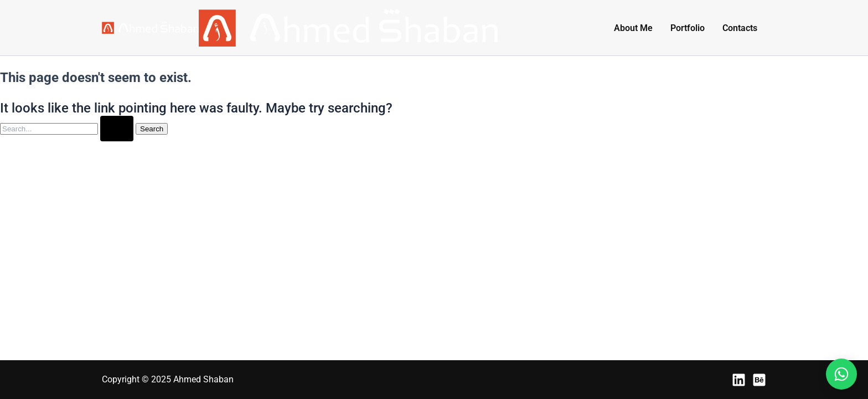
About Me (633, 28)
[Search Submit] (117, 129)
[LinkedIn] (739, 380)
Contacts (740, 28)
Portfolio (688, 28)
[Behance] (759, 380)
